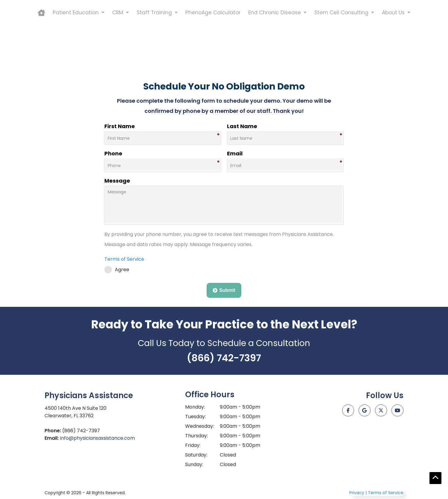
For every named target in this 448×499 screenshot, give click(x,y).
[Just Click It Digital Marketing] (375, 437)
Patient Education (76, 53)
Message (117, 181)
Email (235, 153)
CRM (118, 53)
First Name (120, 126)
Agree (117, 270)
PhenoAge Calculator (213, 53)
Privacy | (358, 493)
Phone (113, 153)
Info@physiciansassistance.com (97, 438)
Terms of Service (124, 259)
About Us (393, 53)
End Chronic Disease (275, 53)
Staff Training (154, 53)
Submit (224, 290)
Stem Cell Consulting (341, 53)
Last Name (242, 126)
